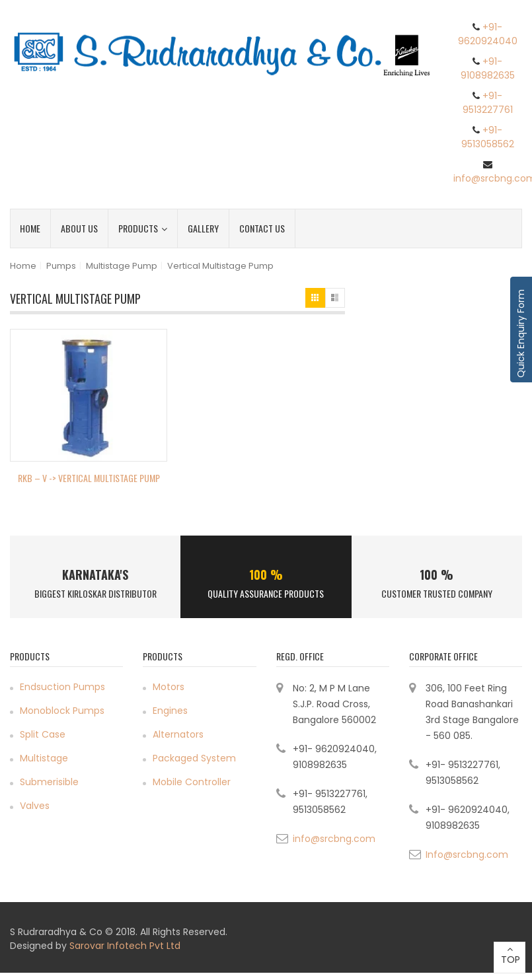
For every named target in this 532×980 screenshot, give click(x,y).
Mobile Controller (192, 782)
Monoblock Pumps (62, 711)
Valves (35, 806)
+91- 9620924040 (488, 34)
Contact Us (262, 228)
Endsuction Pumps (62, 687)
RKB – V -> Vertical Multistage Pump (89, 478)
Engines (170, 711)
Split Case (43, 734)
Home (30, 228)
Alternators (178, 734)
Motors (169, 687)
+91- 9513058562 (488, 137)
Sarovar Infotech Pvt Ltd (125, 946)
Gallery (203, 228)
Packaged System (194, 758)
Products (143, 228)
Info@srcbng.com (467, 855)
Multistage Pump (122, 266)
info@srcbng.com (334, 839)
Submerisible (49, 782)
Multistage (44, 758)
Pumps (61, 266)
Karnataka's (95, 575)
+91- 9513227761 (488, 103)
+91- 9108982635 (488, 68)
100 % (266, 575)
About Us (79, 228)
